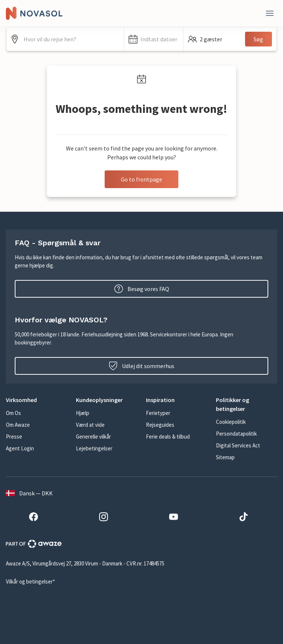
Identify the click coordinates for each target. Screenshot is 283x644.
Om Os (13, 413)
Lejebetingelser (94, 448)
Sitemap (225, 457)
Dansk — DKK (29, 493)
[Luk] (270, 13)
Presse (14, 437)
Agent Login (20, 448)
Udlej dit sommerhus (141, 366)
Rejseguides (160, 425)
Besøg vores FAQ (142, 289)
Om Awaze (18, 425)
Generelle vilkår (93, 437)
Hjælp (83, 413)
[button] (153, 39)
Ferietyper (158, 413)
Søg (258, 39)
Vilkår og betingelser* (30, 581)
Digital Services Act (238, 445)
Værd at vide (90, 425)
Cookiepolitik (231, 422)
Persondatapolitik (236, 434)
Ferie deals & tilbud (168, 437)
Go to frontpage (141, 179)
